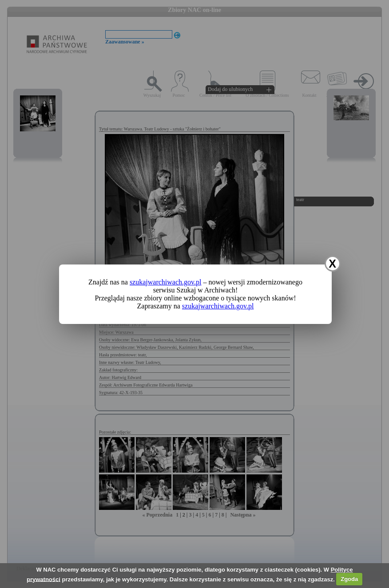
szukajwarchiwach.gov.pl (166, 282)
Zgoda (349, 579)
